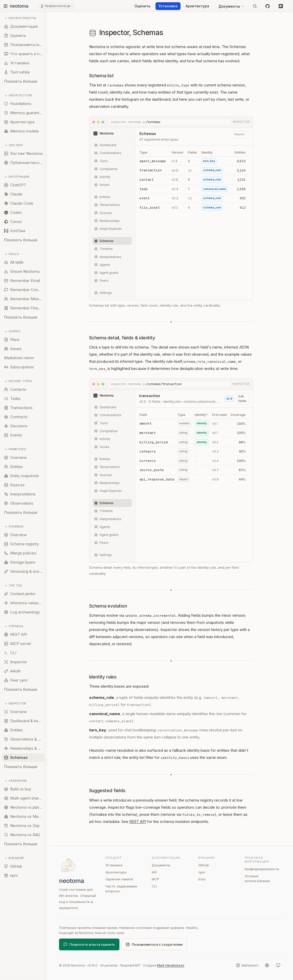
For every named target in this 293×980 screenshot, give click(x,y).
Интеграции (17, 177)
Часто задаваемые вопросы (121, 889)
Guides (12, 331)
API (154, 872)
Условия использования (257, 879)
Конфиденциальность (262, 869)
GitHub (204, 865)
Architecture (18, 95)
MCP (155, 879)
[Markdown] (247, 965)
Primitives (15, 449)
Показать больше (21, 81)
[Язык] (267, 965)
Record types (18, 381)
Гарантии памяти (119, 879)
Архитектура (197, 6)
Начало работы (20, 18)
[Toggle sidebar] (6, 6)
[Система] (278, 965)
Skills (11, 254)
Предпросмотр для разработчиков (59, 6)
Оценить (142, 6)
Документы (231, 6)
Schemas (14, 527)
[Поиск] (255, 6)
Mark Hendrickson (171, 965)
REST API (138, 821)
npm (202, 872)
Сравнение (16, 781)
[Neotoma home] (24, 6)
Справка (14, 626)
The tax (13, 586)
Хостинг (14, 145)
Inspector (15, 704)
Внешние (14, 858)
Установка (168, 6)
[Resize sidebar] (49, 496)
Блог (202, 879)
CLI (154, 886)
